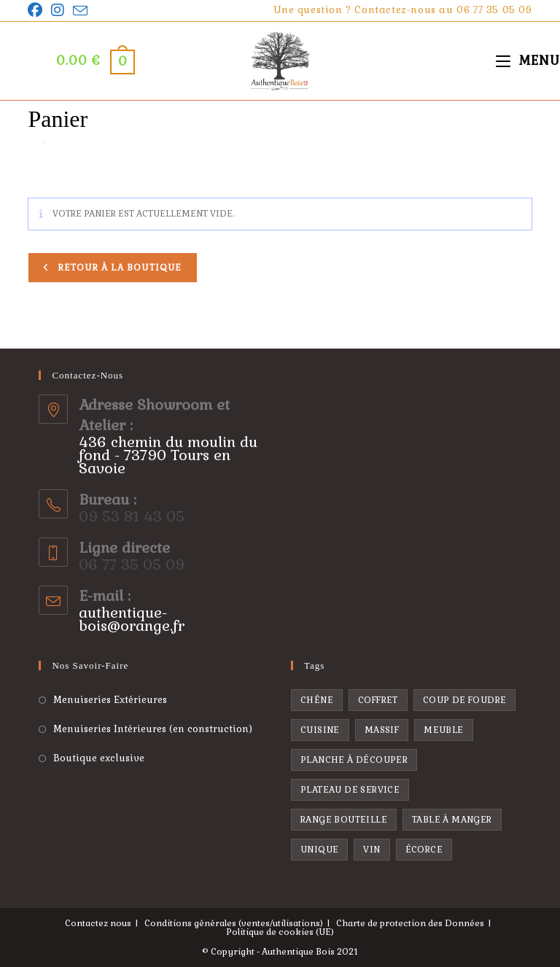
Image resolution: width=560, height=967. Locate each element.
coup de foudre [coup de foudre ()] (465, 700)
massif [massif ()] (382, 730)
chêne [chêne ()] (317, 700)
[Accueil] (32, 142)
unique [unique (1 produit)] (319, 850)
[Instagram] (58, 10)
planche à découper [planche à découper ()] (354, 760)
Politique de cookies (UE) (280, 932)
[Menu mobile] (528, 61)
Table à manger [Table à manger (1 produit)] (452, 820)
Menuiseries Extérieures (110, 700)
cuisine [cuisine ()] (320, 730)
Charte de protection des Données (410, 923)
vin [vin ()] (372, 850)
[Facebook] (37, 10)
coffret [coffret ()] (378, 700)
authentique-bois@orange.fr (132, 619)
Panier (68, 142)
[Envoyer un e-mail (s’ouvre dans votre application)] (80, 11)
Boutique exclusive (99, 758)
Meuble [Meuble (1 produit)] (443, 730)
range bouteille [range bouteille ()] (344, 820)
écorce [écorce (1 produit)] (424, 850)
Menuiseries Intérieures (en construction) (153, 729)
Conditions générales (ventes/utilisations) (234, 923)
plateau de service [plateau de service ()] (350, 790)
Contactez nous (98, 923)
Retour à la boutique (118, 268)
